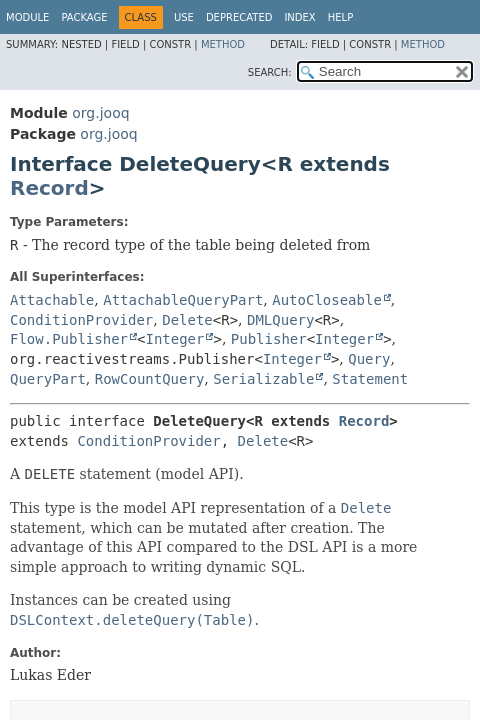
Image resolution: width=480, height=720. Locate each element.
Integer (174, 339)
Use (184, 17)
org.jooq (100, 113)
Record (49, 188)
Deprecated (239, 17)
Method (223, 44)
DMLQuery (280, 320)
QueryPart (48, 379)
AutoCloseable (327, 300)
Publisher (269, 339)
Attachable (52, 300)
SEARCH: (270, 72)
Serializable (263, 379)
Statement (370, 379)
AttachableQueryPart (183, 300)
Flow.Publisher (69, 339)
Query (369, 359)
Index (299, 17)
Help (340, 17)
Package (84, 17)
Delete (187, 320)
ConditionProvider (81, 320)
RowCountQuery (150, 379)
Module (27, 17)
